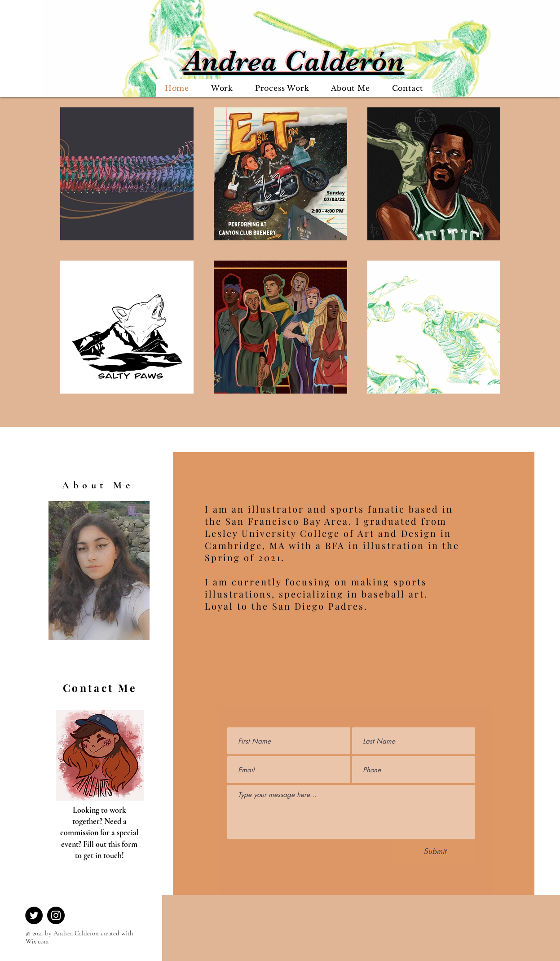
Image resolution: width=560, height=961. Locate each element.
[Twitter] (34, 915)
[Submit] (435, 852)
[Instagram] (56, 915)
